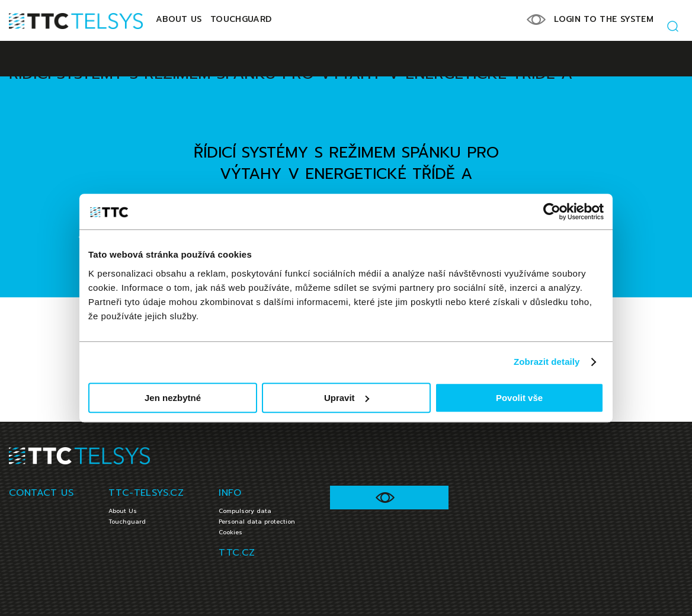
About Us (179, 19)
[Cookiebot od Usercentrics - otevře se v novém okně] (552, 211)
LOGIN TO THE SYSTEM (604, 19)
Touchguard (241, 19)
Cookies (230, 532)
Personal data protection (257, 522)
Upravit (347, 398)
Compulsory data (245, 511)
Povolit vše (519, 398)
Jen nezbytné (173, 398)
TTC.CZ (237, 553)
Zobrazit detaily (547, 362)
